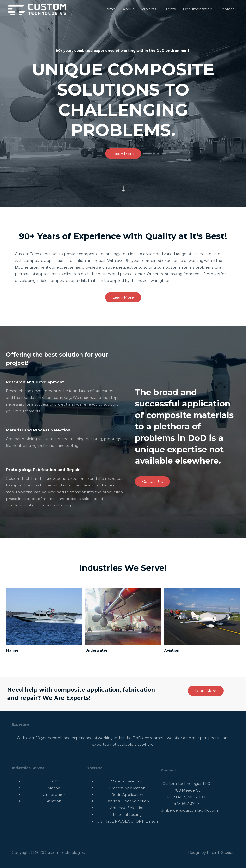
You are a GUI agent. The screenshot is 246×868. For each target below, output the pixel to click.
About (128, 9)
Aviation (173, 650)
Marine (13, 650)
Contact (227, 9)
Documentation (197, 9)
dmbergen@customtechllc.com (191, 810)
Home (109, 9)
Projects (149, 9)
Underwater (98, 650)
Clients (169, 9)
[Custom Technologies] (37, 9)
